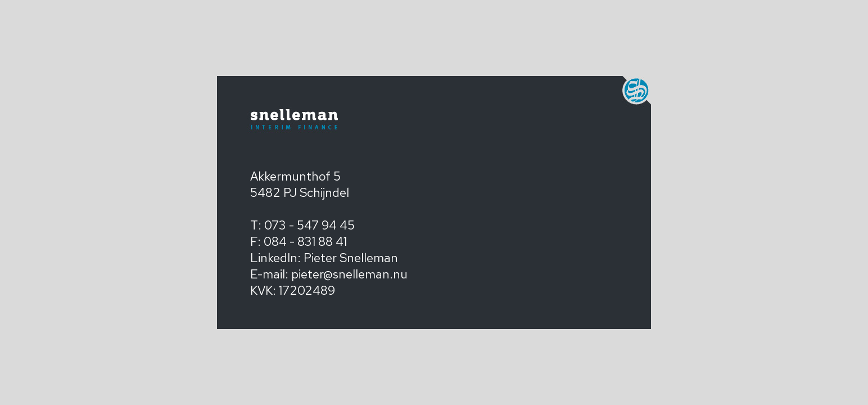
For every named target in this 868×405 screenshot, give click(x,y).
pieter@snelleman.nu (349, 274)
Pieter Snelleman (351, 258)
